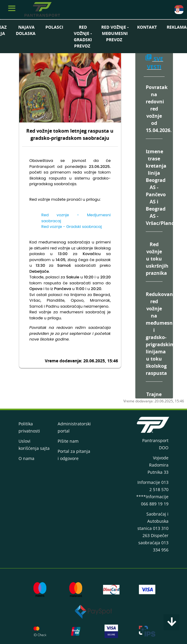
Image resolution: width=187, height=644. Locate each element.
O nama (26, 458)
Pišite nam (68, 441)
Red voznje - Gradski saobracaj (71, 227)
